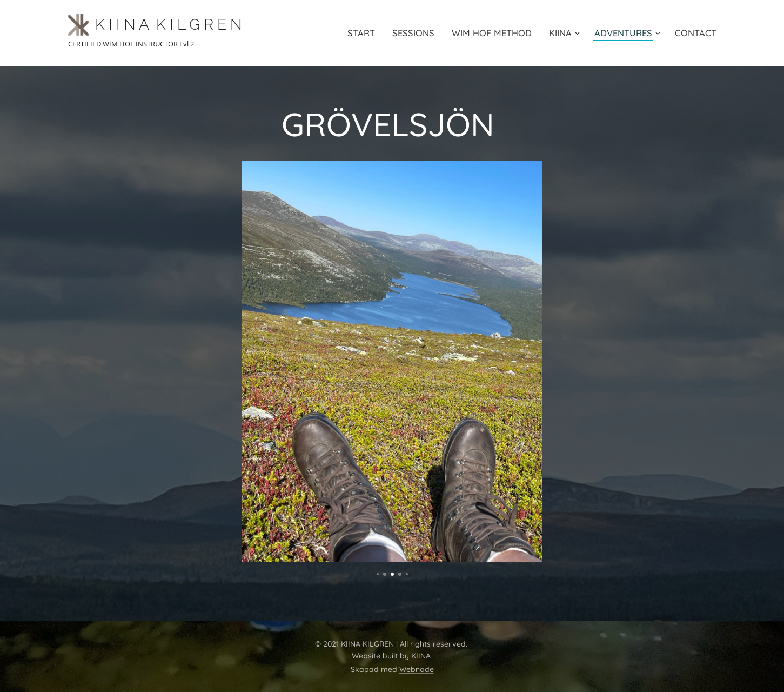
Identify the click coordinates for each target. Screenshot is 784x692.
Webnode (417, 669)
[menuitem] (355, 33)
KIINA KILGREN (367, 644)
